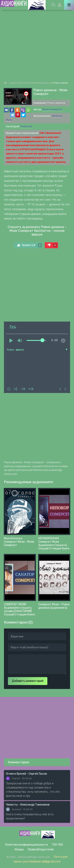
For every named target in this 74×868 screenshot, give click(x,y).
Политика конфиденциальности (26, 845)
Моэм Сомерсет (52, 109)
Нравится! (30, 245)
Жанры (19, 849)
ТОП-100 (57, 845)
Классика (26, 126)
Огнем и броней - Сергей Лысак (26, 774)
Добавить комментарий (28, 681)
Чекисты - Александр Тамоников (28, 805)
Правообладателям (41, 849)
